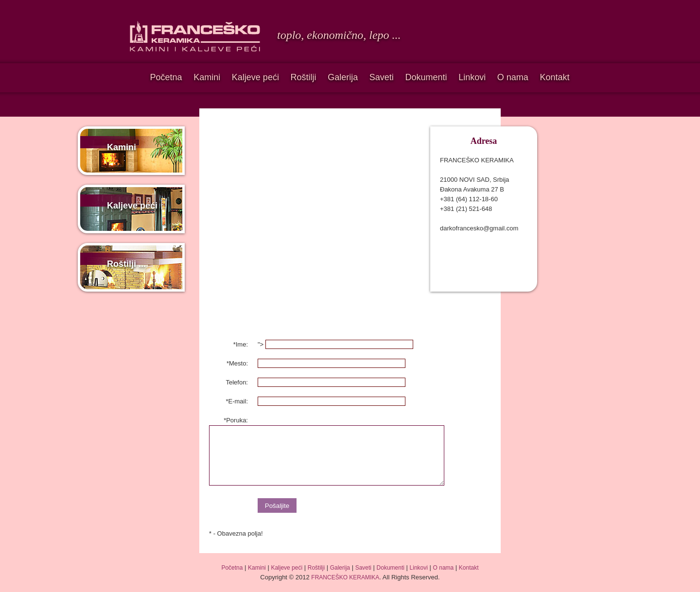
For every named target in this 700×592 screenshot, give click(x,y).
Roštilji (304, 77)
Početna (166, 77)
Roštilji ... (126, 264)
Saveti (382, 77)
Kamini (207, 77)
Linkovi (472, 77)
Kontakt (554, 77)
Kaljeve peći (255, 77)
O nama (513, 77)
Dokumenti (426, 77)
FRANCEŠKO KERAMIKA (345, 577)
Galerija (343, 77)
